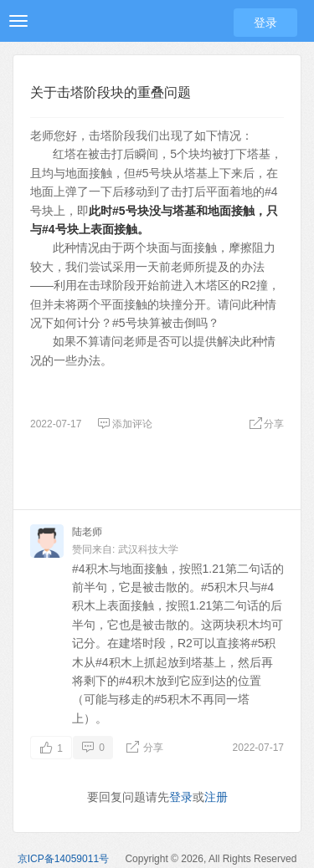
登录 (265, 23)
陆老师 (87, 532)
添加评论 (125, 424)
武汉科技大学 (148, 549)
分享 (266, 424)
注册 (216, 797)
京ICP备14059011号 (63, 859)
